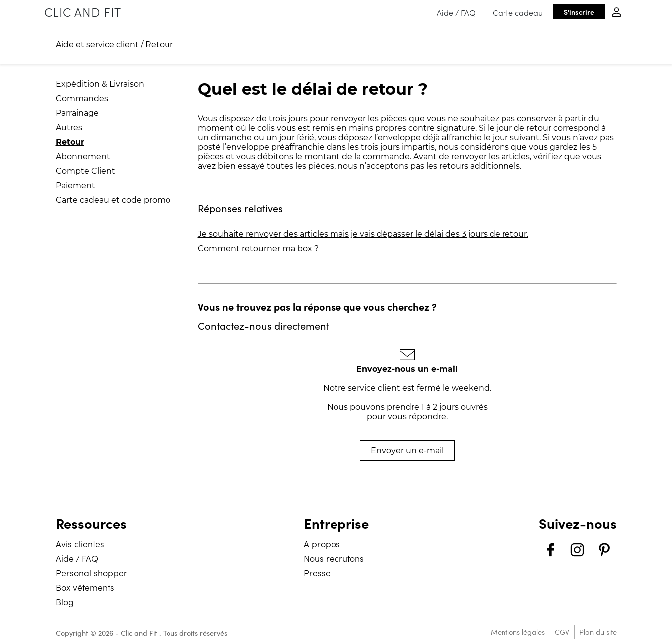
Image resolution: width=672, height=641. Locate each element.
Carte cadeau (518, 12)
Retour (159, 45)
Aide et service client (97, 45)
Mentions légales (518, 632)
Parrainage (77, 113)
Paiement (76, 185)
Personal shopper (91, 572)
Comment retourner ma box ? (258, 249)
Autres (69, 127)
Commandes (82, 99)
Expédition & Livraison (100, 84)
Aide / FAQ (456, 12)
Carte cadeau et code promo (113, 200)
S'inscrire (579, 12)
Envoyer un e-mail (407, 451)
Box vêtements (85, 587)
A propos (322, 543)
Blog (65, 601)
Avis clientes (80, 543)
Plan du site (598, 632)
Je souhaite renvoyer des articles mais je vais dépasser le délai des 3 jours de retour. (363, 234)
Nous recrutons (334, 558)
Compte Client (85, 171)
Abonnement (83, 156)
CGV (562, 632)
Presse (317, 572)
